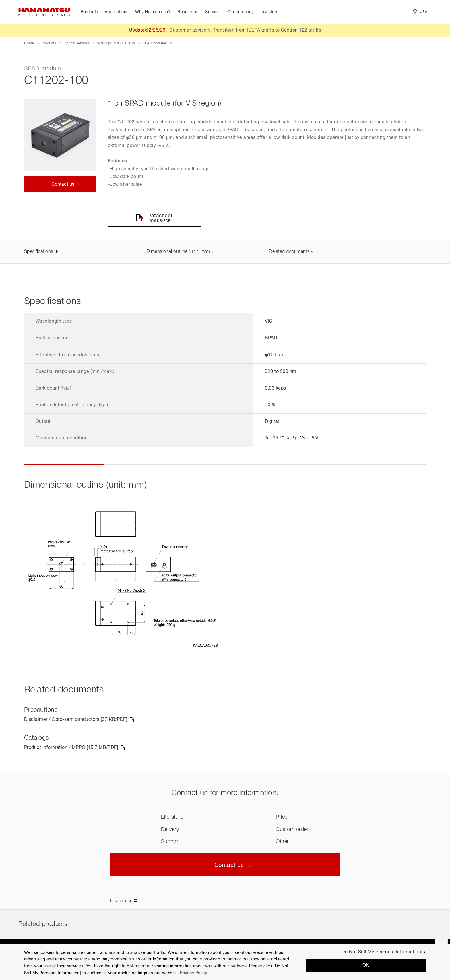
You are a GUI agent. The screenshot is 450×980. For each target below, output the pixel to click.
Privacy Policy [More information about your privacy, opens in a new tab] (193, 973)
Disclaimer (121, 901)
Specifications (39, 252)
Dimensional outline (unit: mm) (178, 252)
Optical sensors (76, 44)
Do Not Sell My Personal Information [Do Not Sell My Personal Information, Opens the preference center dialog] (381, 952)
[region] (225, 962)
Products (49, 44)
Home (29, 44)
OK (366, 965)
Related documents (289, 252)
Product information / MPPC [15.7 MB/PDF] (71, 748)
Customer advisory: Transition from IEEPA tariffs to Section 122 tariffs (245, 30)
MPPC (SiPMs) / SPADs (116, 44)
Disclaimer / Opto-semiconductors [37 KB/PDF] (76, 720)
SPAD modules (154, 44)
